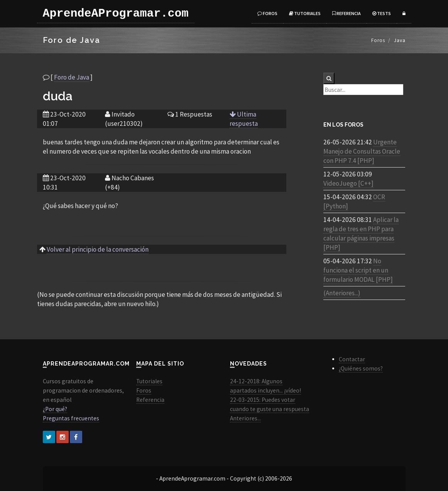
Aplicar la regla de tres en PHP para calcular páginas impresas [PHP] (361, 234)
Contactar (352, 359)
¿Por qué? (55, 409)
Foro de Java (72, 77)
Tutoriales (305, 13)
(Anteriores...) (342, 293)
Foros (267, 13)
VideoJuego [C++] (348, 183)
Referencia (347, 13)
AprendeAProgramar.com (116, 14)
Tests (382, 13)
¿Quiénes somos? (361, 368)
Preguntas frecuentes (71, 418)
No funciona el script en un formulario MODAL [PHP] (358, 270)
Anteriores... (245, 418)
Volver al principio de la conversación (98, 249)
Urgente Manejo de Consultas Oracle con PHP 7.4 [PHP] (362, 151)
